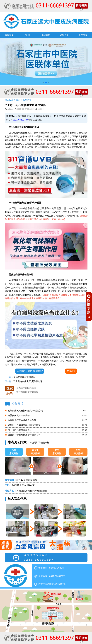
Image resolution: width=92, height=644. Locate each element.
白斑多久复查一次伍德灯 (20, 415)
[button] (44, 83)
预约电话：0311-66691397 (30, 371)
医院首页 (9, 35)
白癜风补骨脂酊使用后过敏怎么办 (24, 435)
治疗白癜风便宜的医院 (27, 394)
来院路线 (83, 35)
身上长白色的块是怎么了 (20, 430)
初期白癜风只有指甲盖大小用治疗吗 (25, 411)
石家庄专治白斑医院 (26, 390)
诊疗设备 (64, 35)
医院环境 (46, 35)
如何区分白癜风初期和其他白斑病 (24, 425)
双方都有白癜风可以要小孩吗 (28, 381)
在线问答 (27, 100)
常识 (28, 35)
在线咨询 (71, 371)
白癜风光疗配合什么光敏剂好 (22, 420)
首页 (18, 100)
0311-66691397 (20, 120)
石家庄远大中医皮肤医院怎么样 (32, 386)
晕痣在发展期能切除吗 (24, 377)
